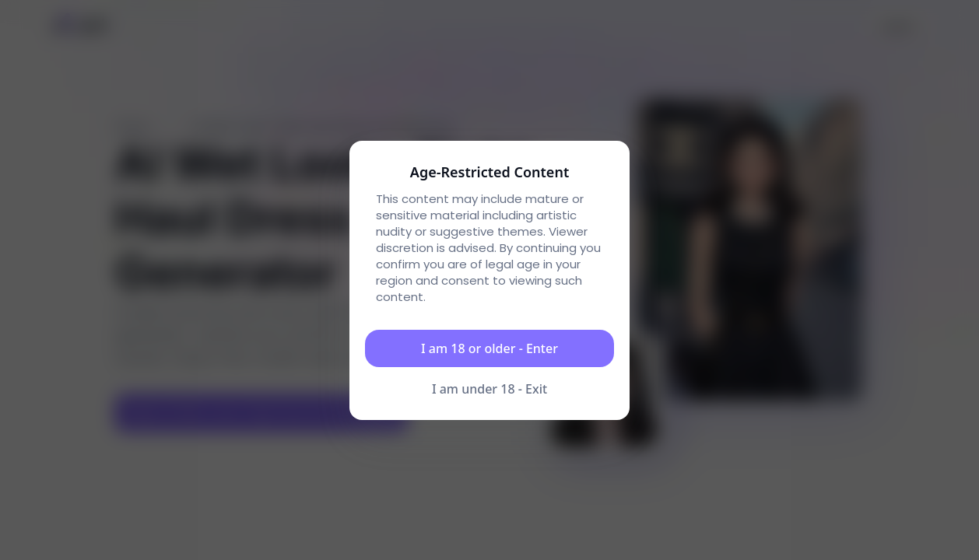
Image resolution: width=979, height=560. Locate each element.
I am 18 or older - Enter (489, 348)
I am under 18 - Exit (489, 389)
